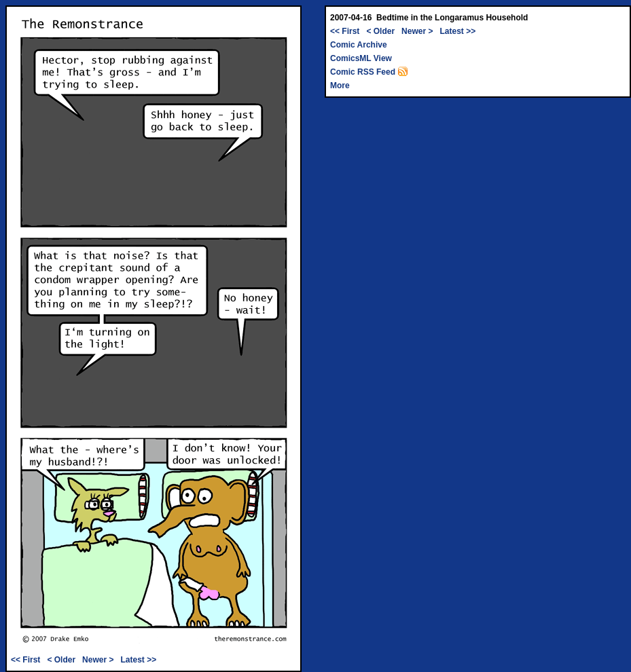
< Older (61, 660)
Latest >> (138, 660)
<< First (25, 660)
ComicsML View (361, 58)
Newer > (98, 660)
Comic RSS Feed (369, 72)
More (340, 86)
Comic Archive (359, 45)
